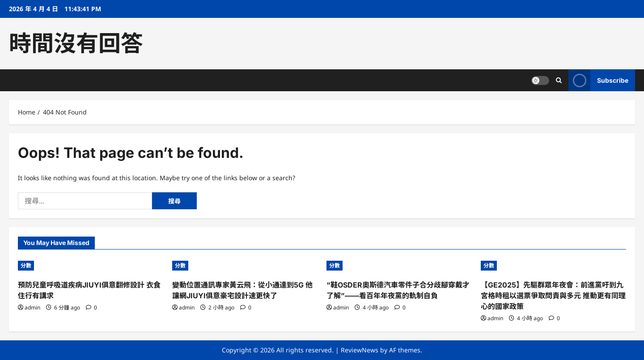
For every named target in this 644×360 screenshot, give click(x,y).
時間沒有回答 (76, 43)
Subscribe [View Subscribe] (598, 80)
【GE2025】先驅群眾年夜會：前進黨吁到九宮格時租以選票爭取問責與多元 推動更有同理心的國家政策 (553, 296)
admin (32, 307)
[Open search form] (559, 80)
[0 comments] (91, 307)
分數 (26, 265)
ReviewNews (360, 350)
